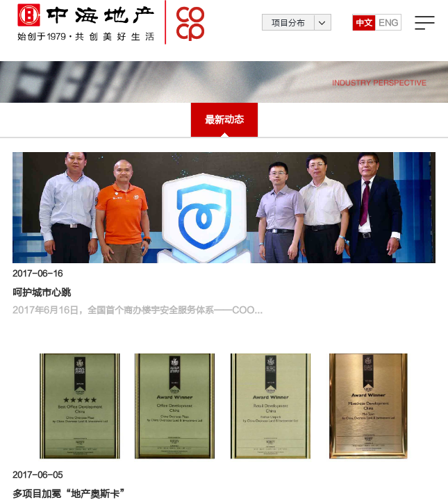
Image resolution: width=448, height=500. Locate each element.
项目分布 (288, 31)
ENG (388, 31)
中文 (364, 31)
